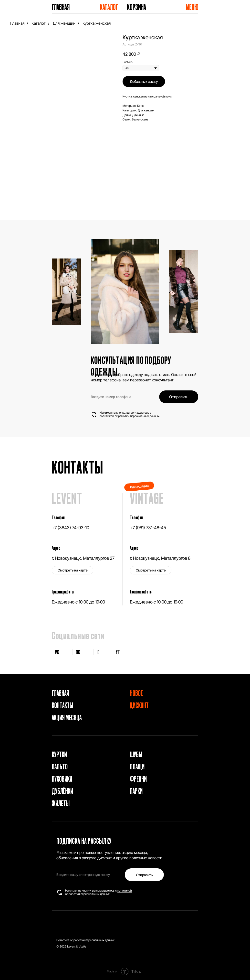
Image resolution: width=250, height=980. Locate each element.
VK (57, 652)
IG (98, 652)
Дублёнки (62, 791)
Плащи (137, 766)
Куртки (59, 754)
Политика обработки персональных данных (85, 940)
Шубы (136, 754)
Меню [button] (192, 7)
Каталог (109, 7)
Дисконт (139, 705)
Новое (136, 693)
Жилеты (61, 803)
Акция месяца (67, 717)
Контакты (62, 705)
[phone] (124, 397)
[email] (90, 875)
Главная (61, 7)
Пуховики (62, 778)
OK (78, 652)
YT (118, 652)
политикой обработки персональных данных (129, 416)
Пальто (60, 766)
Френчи (138, 778)
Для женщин (64, 23)
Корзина (136, 7)
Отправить (179, 397)
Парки (136, 791)
